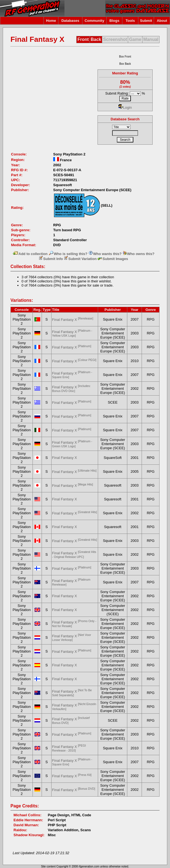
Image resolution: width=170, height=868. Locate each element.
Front (83, 39)
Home (51, 21)
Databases (70, 21)
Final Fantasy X (73, 320)
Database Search (125, 119)
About (162, 21)
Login (125, 107)
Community (95, 21)
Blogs (114, 21)
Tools (130, 21)
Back (96, 39)
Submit (146, 21)
